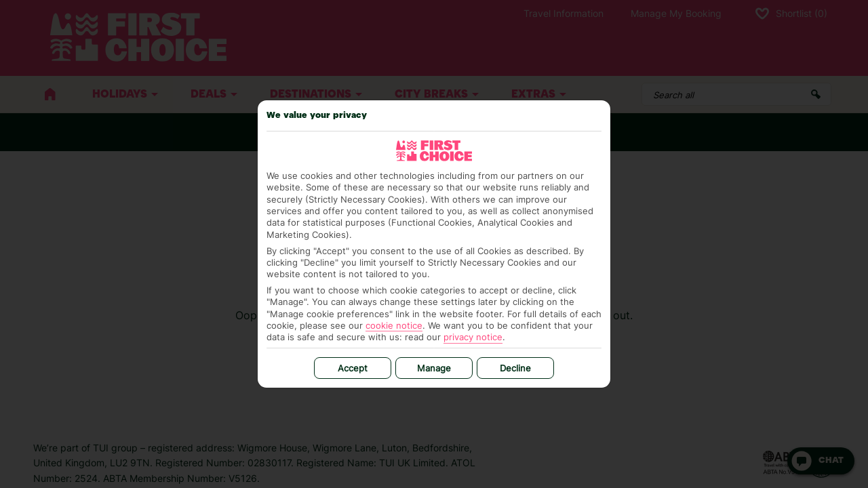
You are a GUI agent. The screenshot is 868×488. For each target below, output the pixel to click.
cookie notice (394, 325)
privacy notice (473, 337)
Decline (515, 368)
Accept (353, 368)
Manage (434, 368)
